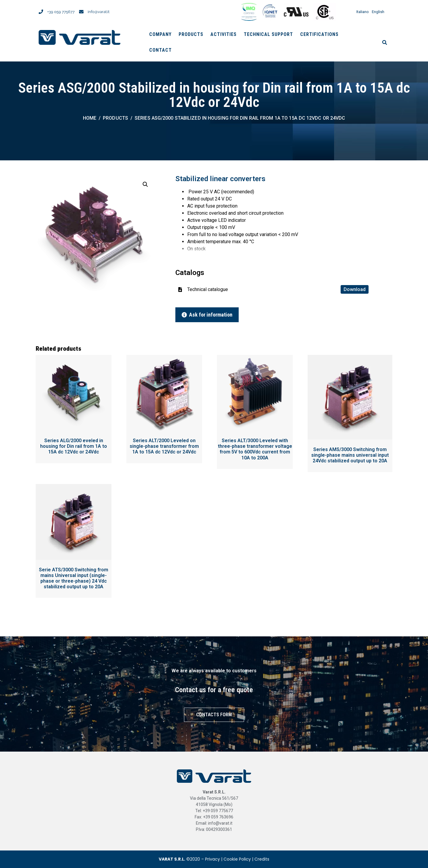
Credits (262, 859)
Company (160, 34)
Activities (224, 34)
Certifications (319, 34)
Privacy (213, 859)
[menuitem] (361, 12)
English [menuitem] (378, 12)
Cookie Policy (237, 859)
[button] (145, 184)
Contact (160, 50)
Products (191, 34)
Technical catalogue (278, 289)
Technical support (268, 34)
